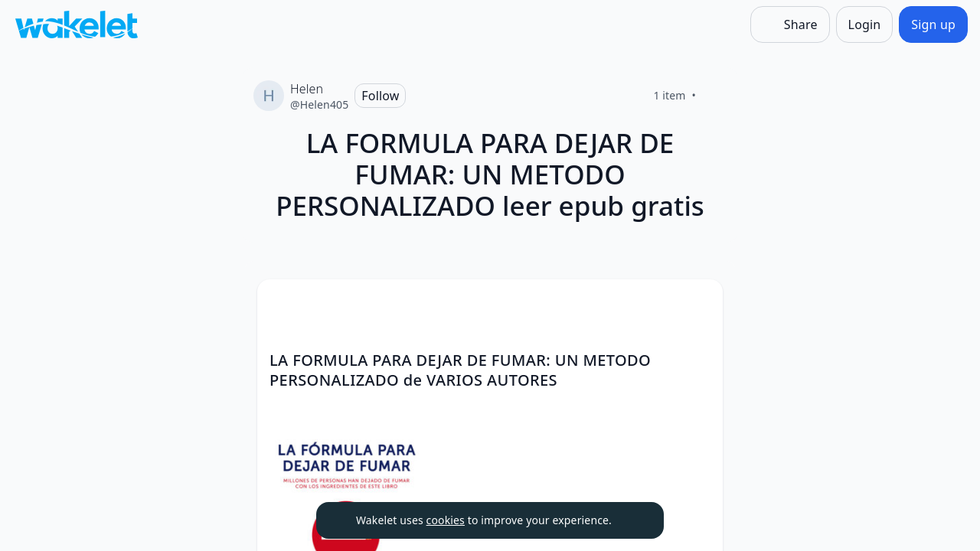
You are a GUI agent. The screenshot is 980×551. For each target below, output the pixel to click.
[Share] (790, 24)
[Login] (865, 24)
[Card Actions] (698, 304)
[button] (698, 305)
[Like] (714, 96)
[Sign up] (933, 24)
